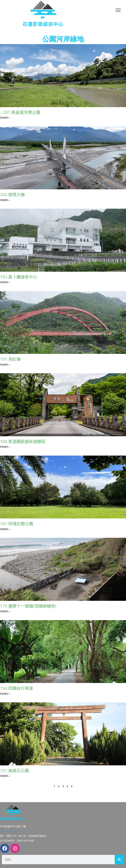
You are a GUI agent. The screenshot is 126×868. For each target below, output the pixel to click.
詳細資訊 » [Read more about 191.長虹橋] (5, 364)
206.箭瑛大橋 (12, 194)
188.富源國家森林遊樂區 (23, 441)
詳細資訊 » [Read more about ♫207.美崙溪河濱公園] (5, 118)
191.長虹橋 (10, 359)
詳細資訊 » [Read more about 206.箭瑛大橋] (5, 200)
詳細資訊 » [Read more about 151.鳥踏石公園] (5, 776)
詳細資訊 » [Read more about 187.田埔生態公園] (5, 529)
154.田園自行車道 (17, 688)
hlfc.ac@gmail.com (11, 831)
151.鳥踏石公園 (14, 770)
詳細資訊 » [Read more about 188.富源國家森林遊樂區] (5, 447)
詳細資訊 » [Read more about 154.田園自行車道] (5, 694)
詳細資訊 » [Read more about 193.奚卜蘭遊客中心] (5, 282)
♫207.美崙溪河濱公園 (20, 112)
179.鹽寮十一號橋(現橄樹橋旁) (28, 606)
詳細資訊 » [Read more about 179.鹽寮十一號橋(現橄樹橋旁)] (5, 611)
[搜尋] (119, 860)
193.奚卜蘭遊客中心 (19, 277)
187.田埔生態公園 (17, 524)
